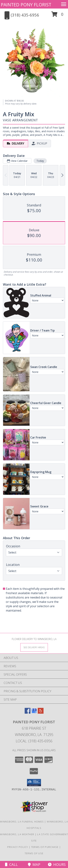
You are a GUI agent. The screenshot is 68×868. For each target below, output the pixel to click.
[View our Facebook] (28, 712)
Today (40, 161)
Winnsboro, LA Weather (17, 834)
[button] (57, 16)
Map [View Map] (34, 864)
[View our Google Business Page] (34, 712)
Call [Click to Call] (11, 864)
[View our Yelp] (41, 712)
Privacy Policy (18, 847)
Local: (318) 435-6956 (34, 741)
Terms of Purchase (45, 847)
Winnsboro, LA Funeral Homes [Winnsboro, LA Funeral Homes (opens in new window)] (22, 822)
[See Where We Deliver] (34, 647)
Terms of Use (34, 853)
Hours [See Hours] (57, 864)
